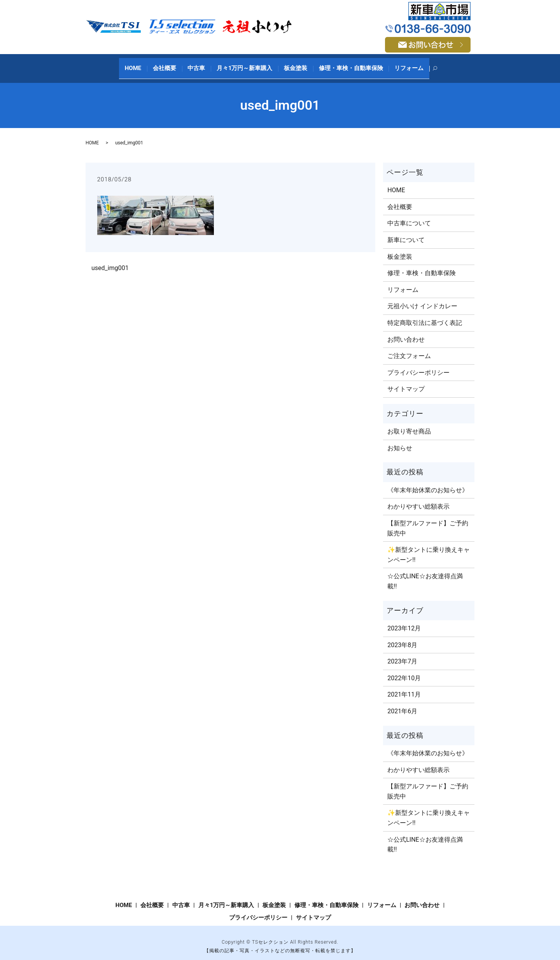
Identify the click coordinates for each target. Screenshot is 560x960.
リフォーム (396, 64)
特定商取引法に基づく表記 (425, 315)
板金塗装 (291, 64)
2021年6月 (402, 703)
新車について (406, 232)
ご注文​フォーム (409, 348)
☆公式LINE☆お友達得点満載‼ (425, 573)
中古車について (409, 215)
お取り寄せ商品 (409, 424)
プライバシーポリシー (418, 364)
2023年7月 (402, 654)
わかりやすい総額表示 (418, 499)
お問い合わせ (406, 331)
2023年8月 (402, 637)
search (424, 65)
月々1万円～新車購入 (245, 64)
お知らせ (400, 440)
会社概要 (173, 64)
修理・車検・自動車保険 (342, 64)
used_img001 (110, 260)
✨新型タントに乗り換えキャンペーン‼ (429, 547)
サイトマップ (406, 381)
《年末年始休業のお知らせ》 (428, 482)
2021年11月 (404, 687)
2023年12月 (404, 620)
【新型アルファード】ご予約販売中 (428, 520)
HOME (146, 64)
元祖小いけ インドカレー (422, 298)
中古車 (201, 64)
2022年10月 (404, 670)
